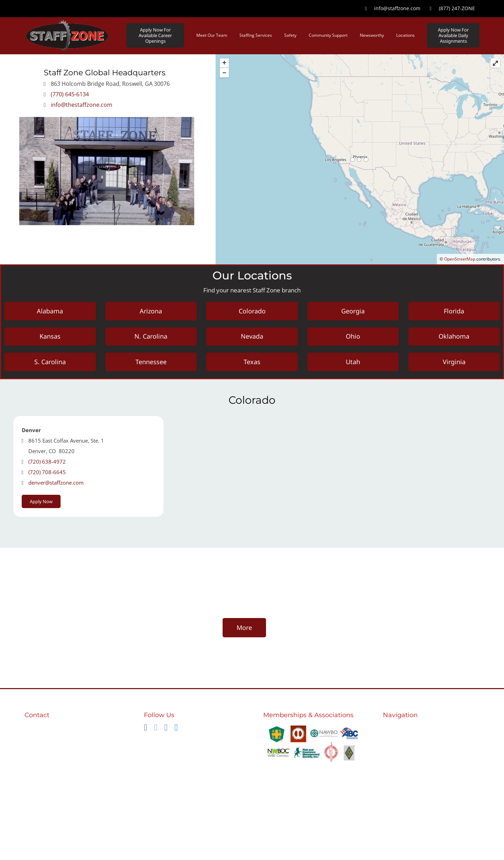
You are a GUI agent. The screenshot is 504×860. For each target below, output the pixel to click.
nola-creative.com (327, 842)
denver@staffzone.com (56, 485)
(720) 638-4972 (47, 464)
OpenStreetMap (460, 259)
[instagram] (166, 730)
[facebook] (145, 730)
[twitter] (156, 730)
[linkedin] (176, 730)
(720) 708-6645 (47, 474)
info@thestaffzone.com (82, 105)
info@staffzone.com (52, 745)
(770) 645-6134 (70, 94)
